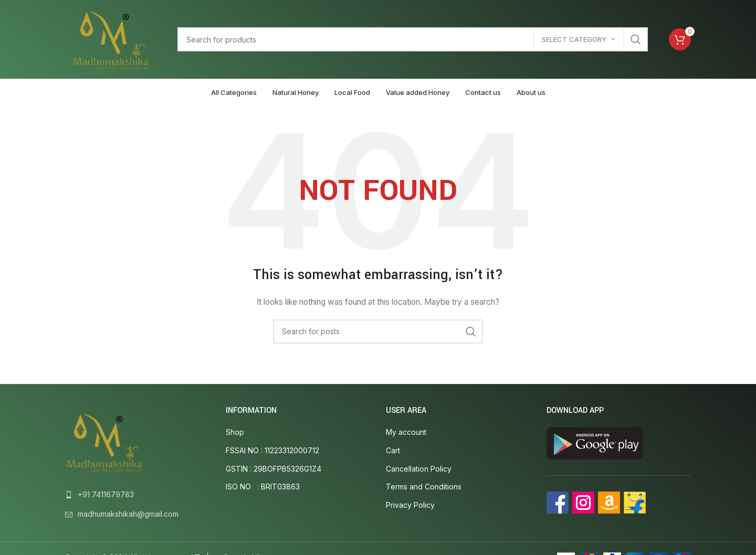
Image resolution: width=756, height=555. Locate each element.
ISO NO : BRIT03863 (263, 487)
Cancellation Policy (419, 469)
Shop (235, 432)
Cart (393, 450)
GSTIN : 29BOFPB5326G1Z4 (274, 469)
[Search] (413, 39)
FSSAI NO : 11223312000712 (272, 450)
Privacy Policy (410, 505)
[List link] (138, 495)
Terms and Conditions (424, 487)
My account (406, 432)
